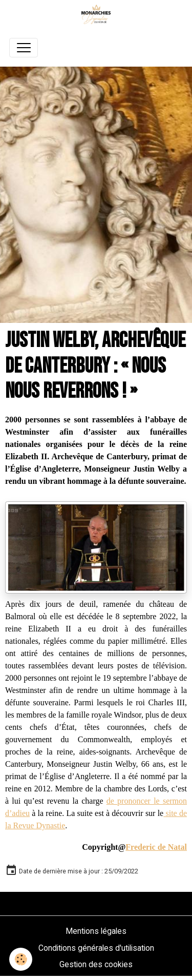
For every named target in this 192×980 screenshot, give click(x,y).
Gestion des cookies (96, 964)
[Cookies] (21, 959)
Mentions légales (96, 931)
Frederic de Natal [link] (156, 847)
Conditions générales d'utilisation (96, 948)
